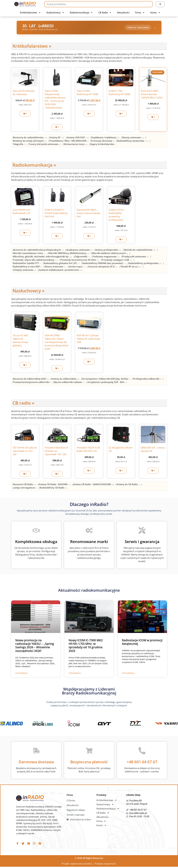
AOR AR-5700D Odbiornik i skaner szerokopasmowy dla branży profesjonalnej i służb (57, 343)
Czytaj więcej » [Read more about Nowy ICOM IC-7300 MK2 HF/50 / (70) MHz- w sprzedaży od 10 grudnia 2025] (75, 674)
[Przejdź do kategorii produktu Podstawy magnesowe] (106, 257)
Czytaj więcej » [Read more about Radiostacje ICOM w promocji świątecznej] (128, 674)
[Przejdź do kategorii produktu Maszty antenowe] (133, 138)
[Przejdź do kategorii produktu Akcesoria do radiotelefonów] (30, 138)
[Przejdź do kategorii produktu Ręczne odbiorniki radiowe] (70, 383)
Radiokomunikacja (81, 13)
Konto (155, 13)
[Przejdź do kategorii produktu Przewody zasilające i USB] (117, 261)
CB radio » (23, 404)
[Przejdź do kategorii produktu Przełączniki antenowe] (136, 257)
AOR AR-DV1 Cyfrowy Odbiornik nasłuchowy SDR (88, 340)
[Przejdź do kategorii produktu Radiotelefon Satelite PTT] (27, 264)
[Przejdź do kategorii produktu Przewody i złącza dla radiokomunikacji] (36, 261)
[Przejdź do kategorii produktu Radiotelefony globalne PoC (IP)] (62, 264)
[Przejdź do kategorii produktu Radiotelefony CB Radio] (54, 489)
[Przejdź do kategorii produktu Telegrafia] (20, 145)
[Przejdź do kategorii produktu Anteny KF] (57, 138)
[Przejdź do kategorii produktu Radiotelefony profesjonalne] (145, 264)
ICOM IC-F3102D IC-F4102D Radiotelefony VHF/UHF (56, 214)
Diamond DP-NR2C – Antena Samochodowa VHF (89, 214)
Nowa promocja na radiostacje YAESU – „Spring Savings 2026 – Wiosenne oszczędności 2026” (35, 646)
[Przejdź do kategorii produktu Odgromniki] (83, 257)
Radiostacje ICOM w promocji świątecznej (142, 643)
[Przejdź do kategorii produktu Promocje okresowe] (103, 142)
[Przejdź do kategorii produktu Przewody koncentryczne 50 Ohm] (80, 261)
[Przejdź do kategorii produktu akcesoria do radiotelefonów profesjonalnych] (39, 251)
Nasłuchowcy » (29, 291)
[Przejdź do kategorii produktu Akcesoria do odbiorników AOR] (31, 379)
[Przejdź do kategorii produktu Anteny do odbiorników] (66, 379)
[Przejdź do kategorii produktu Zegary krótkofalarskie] (103, 145)
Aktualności (123, 13)
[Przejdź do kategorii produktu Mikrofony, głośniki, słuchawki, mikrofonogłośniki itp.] (43, 257)
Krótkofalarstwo (30, 13)
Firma (140, 13)
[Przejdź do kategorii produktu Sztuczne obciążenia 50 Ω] (103, 267)
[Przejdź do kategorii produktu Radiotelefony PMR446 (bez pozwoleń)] (104, 264)
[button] (25, 115)
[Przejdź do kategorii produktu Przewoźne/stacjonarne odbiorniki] (32, 383)
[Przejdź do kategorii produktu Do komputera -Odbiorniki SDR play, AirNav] (107, 379)
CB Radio (105, 13)
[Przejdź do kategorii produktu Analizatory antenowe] (80, 251)
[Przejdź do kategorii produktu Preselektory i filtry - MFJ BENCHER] (69, 142)
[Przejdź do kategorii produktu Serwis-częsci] (77, 267)
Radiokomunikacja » (34, 166)
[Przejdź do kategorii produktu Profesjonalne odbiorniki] (148, 379)
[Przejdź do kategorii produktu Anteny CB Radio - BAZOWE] (55, 485)
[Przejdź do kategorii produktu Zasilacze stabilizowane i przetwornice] (61, 271)
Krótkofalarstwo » (32, 47)
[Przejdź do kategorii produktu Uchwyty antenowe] (25, 271)
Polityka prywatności (106, 865)
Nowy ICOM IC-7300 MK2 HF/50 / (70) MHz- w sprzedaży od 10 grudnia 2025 (86, 646)
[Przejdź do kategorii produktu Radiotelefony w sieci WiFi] (28, 267)
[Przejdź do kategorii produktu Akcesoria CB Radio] (25, 485)
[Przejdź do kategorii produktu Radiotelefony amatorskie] (133, 142)
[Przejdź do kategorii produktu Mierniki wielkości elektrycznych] (110, 254)
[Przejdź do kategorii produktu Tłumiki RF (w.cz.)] (131, 267)
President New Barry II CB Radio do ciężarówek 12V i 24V (56, 452)
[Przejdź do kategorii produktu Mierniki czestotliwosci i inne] (30, 254)
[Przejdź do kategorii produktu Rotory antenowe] (56, 267)
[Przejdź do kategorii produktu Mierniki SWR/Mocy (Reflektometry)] (69, 254)
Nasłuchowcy (55, 13)
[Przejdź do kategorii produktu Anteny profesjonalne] (108, 251)
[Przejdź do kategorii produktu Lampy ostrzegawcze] (25, 489)
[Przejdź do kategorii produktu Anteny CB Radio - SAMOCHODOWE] (94, 485)
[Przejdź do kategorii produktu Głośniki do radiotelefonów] (140, 251)
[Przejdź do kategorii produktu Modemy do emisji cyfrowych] (30, 142)
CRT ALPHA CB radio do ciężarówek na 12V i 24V (25, 452)
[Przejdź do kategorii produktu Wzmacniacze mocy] (76, 145)
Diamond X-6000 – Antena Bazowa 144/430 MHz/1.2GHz (152, 95)
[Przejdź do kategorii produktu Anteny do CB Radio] (129, 485)
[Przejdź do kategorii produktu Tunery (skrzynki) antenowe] (45, 145)
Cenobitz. (87, 865)
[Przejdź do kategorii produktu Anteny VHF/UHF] (78, 138)
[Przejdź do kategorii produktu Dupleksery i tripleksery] (106, 138)
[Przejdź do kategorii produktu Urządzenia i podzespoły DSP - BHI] (107, 383)
